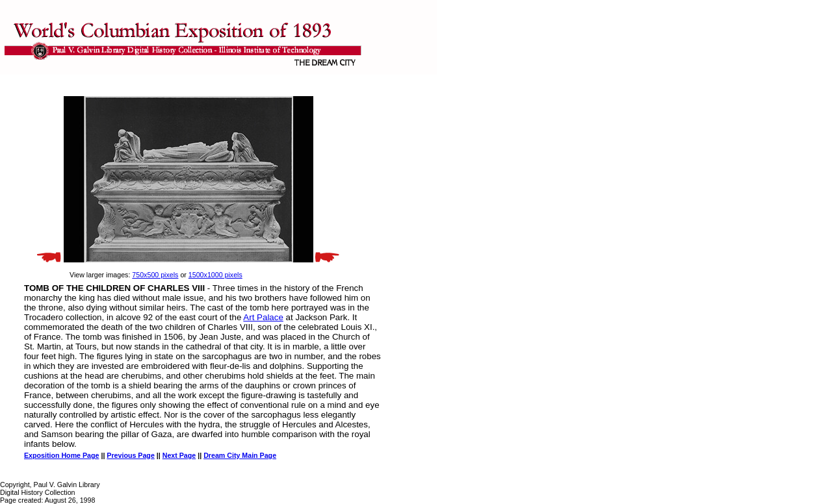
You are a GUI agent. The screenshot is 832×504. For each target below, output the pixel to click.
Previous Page (130, 455)
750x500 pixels (155, 275)
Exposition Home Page (61, 455)
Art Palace (263, 317)
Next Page (179, 455)
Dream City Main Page (240, 455)
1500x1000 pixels (215, 275)
